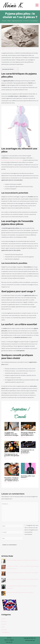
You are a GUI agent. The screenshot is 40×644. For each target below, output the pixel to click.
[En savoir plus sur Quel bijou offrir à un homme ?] (28, 468)
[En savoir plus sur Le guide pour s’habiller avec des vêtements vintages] (12, 426)
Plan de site (9, 642)
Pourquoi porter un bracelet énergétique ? (12, 456)
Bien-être (4, 621)
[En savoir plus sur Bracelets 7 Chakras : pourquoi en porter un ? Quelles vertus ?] (12, 469)
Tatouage (4, 630)
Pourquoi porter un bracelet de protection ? (27, 451)
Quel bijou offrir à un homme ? (28, 477)
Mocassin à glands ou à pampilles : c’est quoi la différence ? (28, 434)
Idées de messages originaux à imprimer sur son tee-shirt (22, 560)
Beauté (3, 619)
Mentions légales (9, 640)
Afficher (16, 69)
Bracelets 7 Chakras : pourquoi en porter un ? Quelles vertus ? (12, 479)
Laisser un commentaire (8, 49)
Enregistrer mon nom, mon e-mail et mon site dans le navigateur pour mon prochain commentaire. (31, 530)
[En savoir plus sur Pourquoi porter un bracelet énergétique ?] (12, 447)
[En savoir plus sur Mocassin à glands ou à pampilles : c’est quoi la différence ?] (28, 426)
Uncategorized (5, 632)
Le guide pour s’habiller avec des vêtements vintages (11, 434)
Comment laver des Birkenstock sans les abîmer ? (20, 592)
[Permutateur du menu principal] (37, 5)
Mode (17, 49)
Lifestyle (4, 624)
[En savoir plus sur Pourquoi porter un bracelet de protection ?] (28, 444)
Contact (9, 638)
